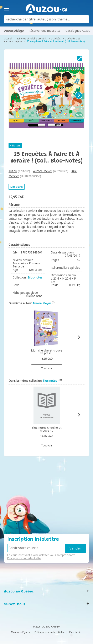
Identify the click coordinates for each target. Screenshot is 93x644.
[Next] (79, 95)
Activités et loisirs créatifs (32, 38)
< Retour (15, 145)
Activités (56, 38)
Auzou (13, 171)
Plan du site (76, 632)
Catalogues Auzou (78, 31)
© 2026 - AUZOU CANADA (47, 627)
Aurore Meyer (43, 171)
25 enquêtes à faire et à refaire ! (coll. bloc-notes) (55, 41)
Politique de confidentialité (24, 558)
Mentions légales (20, 632)
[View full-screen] (80, 58)
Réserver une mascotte (45, 31)
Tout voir (47, 368)
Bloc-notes (35, 277)
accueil (8, 38)
